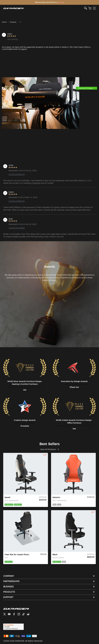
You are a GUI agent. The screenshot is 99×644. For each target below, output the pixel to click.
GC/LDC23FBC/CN (17, 174)
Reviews (13, 22)
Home (4, 22)
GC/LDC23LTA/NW (17, 228)
